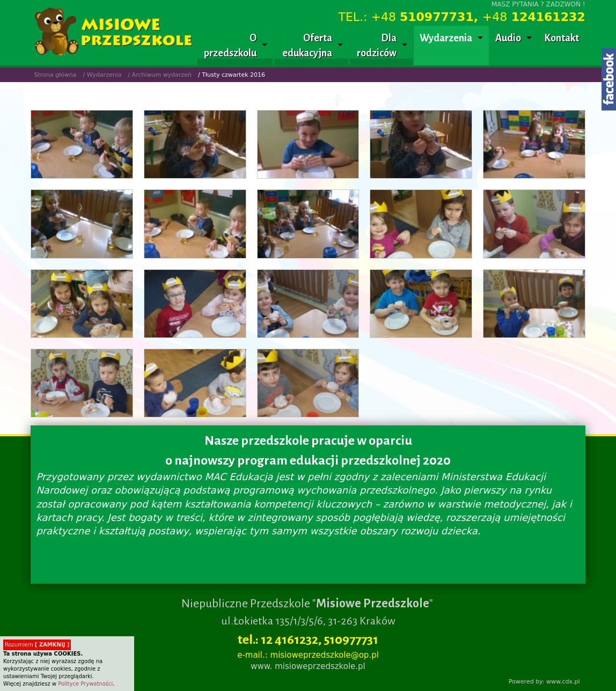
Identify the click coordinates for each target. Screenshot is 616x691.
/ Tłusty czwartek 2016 (232, 75)
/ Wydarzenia (102, 75)
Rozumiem (37, 645)
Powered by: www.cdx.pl (544, 682)
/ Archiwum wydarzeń (160, 75)
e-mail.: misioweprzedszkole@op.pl (308, 655)
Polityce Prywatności (85, 684)
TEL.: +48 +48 (462, 17)
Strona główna (55, 75)
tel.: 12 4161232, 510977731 (308, 639)
